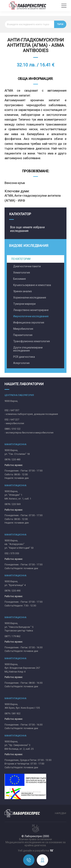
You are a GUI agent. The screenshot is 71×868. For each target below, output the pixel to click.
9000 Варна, (11, 401)
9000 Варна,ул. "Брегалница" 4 (15, 583)
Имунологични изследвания (31, 316)
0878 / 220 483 (12, 459)
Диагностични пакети (27, 266)
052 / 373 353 (12, 553)
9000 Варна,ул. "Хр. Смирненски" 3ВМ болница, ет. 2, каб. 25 (19, 745)
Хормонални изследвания (30, 298)
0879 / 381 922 (12, 713)
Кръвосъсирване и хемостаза (32, 285)
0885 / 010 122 (12, 429)
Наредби (60, 813)
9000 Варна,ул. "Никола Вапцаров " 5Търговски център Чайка (19, 627)
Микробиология (23, 329)
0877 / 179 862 (12, 636)
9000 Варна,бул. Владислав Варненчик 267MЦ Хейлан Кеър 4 (22, 668)
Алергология (21, 363)
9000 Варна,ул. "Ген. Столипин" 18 (17, 452)
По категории (21, 259)
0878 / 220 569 (12, 504)
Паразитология (23, 335)
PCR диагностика (24, 357)
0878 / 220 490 (12, 591)
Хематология (22, 273)
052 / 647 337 (12, 410)
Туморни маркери (24, 304)
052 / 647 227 (12, 420)
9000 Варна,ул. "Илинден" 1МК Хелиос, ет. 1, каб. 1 (18, 495)
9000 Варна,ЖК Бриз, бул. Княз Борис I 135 (22, 706)
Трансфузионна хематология (32, 341)
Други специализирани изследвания (28, 349)
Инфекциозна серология (29, 323)
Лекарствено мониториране (31, 310)
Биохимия (20, 279)
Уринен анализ (23, 291)
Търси (60, 24)
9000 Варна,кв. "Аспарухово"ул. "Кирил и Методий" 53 (19, 544)
